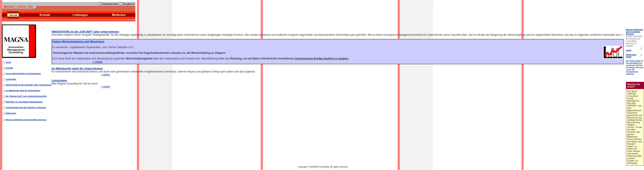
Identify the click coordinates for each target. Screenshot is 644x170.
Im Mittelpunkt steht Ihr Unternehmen (77, 68)
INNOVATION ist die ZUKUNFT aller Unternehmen (85, 32)
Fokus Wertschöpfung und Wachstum (78, 41)
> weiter (98, 62)
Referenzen (631, 55)
